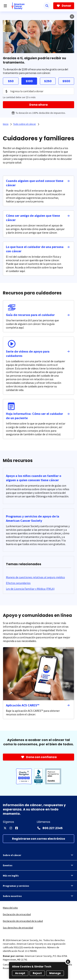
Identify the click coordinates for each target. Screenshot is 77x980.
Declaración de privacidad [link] (17, 914)
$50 (11, 81)
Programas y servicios (38, 886)
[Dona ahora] (38, 105)
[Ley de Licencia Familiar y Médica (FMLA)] (30, 589)
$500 (66, 81)
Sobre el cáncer (38, 855)
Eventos (38, 865)
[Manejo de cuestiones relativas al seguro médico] (35, 577)
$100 (29, 81)
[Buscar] (47, 6)
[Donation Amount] (38, 91)
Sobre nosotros (38, 896)
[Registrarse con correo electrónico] (38, 839)
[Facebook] (17, 828)
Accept (20, 973)
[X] (5, 828)
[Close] (68, 962)
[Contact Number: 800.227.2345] (50, 828)
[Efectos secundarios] (18, 583)
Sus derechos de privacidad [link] (18, 928)
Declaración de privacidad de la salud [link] (23, 921)
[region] (38, 970)
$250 (48, 81)
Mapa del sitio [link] (10, 908)
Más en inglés (38, 876)
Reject (37, 973)
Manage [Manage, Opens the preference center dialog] (55, 973)
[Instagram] (11, 828)
